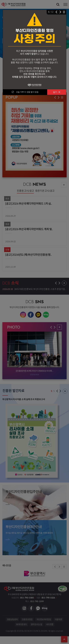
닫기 (57, 92)
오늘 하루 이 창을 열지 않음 (27, 92)
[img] (34, 50)
